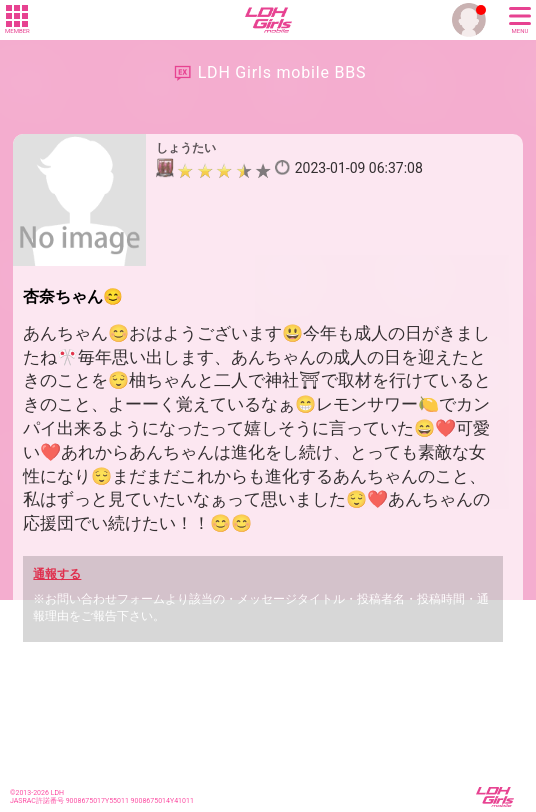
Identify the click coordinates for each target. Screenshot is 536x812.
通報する (57, 574)
